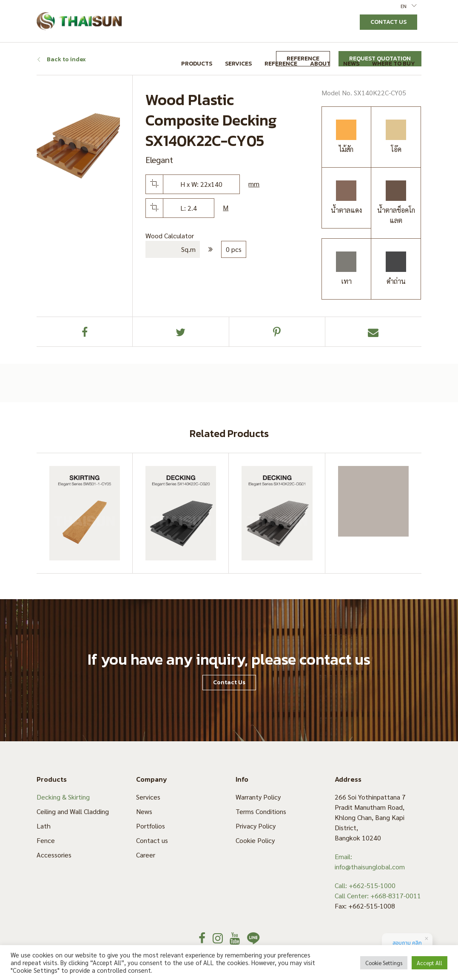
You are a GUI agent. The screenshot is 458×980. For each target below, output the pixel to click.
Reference (281, 64)
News (351, 64)
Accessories (54, 855)
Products (197, 64)
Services (238, 64)
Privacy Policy (256, 826)
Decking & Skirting (63, 797)
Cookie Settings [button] (384, 963)
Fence (46, 840)
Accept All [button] (430, 963)
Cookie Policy (255, 840)
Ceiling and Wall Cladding (73, 811)
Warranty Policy (258, 797)
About (320, 64)
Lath (44, 826)
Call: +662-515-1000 (365, 885)
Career (146, 855)
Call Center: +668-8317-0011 (378, 896)
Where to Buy (394, 64)
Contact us (152, 840)
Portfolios (151, 826)
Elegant (159, 160)
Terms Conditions (261, 811)
